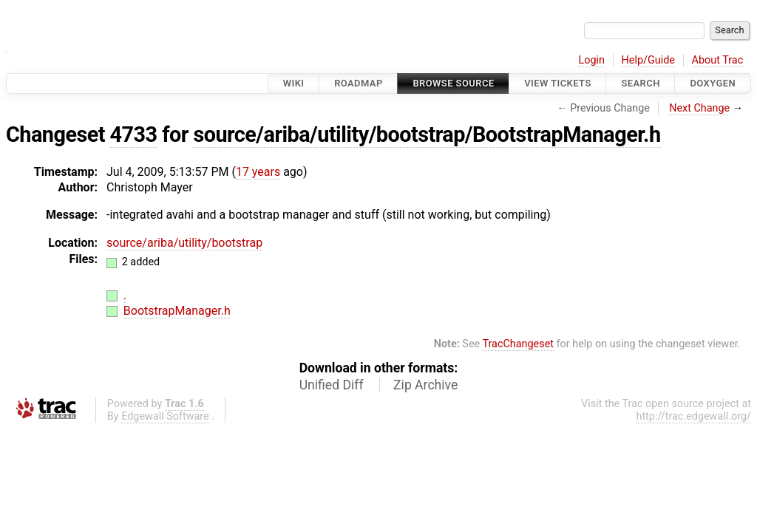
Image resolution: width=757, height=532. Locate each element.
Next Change (699, 108)
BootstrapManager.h (177, 311)
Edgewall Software (165, 416)
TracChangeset (518, 344)
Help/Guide (648, 60)
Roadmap (359, 83)
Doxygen (713, 83)
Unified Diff (332, 385)
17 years (258, 172)
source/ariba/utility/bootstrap (184, 243)
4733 (134, 134)
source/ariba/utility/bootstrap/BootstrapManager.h (427, 134)
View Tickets (557, 83)
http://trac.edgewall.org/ (693, 416)
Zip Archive (425, 385)
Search (640, 83)
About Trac (718, 60)
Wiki (294, 83)
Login (591, 60)
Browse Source (453, 83)
